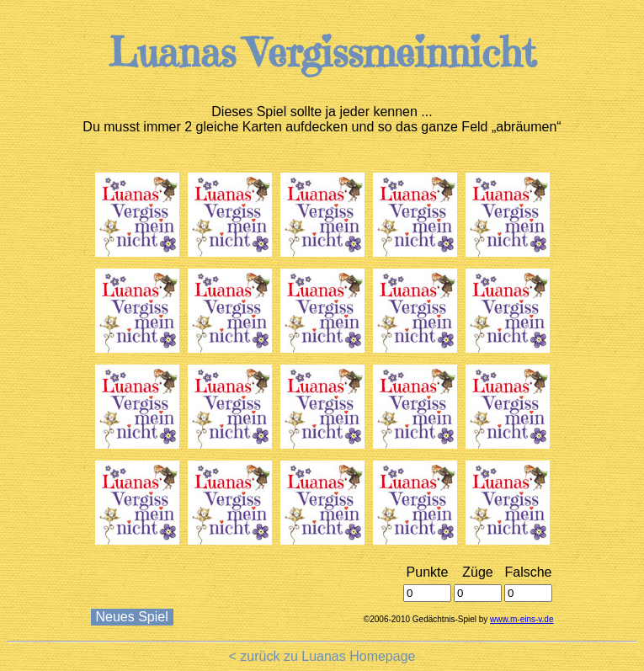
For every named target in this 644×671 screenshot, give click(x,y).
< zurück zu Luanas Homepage (322, 656)
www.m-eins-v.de (522, 619)
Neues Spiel (132, 617)
